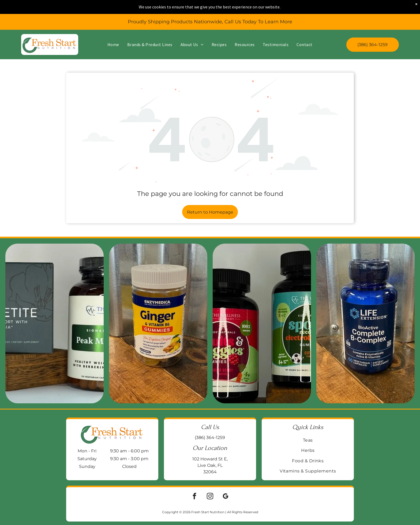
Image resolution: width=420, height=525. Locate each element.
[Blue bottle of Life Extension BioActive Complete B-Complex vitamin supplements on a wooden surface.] (365, 323)
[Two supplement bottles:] (262, 323)
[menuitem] (113, 31)
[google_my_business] (226, 497)
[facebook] (194, 497)
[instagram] (210, 497)
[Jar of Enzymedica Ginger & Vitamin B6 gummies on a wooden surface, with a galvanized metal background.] (158, 323)
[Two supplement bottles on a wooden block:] (55, 323)
